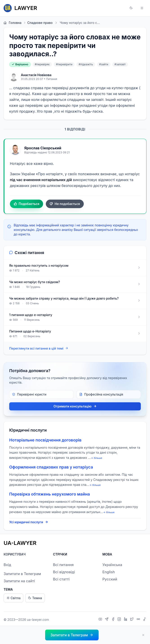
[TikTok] (145, 620)
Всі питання (63, 565)
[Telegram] (107, 620)
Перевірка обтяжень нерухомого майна (50, 494)
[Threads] (139, 620)
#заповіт (120, 64)
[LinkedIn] (126, 620)
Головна (12, 23)
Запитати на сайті (19, 581)
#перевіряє (42, 64)
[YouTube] (101, 620)
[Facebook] (114, 620)
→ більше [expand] (97, 458)
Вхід (7, 565)
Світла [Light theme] (13, 598)
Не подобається (65, 204)
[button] (131, 8)
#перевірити (64, 64)
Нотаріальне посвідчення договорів (45, 440)
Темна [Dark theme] (35, 598)
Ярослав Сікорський (43, 148)
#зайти (104, 64)
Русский (110, 579)
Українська (112, 565)
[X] (132, 620)
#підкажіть (86, 64)
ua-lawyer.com (38, 620)
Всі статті (61, 579)
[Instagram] (120, 620)
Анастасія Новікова (36, 75)
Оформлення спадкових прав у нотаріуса (51, 467)
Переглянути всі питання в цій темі (39, 348)
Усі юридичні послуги (29, 522)
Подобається (26, 204)
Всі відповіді (64, 572)
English (109, 572)
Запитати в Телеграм (22, 574)
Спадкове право (38, 23)
